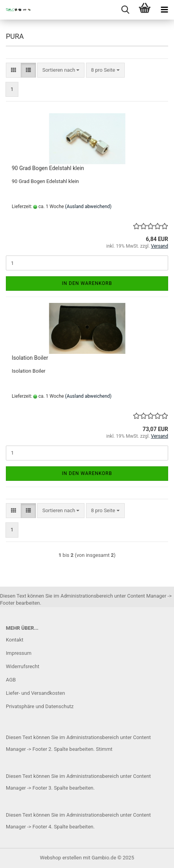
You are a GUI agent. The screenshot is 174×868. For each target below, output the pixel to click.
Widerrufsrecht (23, 666)
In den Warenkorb (87, 283)
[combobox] (61, 70)
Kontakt (15, 640)
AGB (11, 680)
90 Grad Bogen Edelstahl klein (48, 168)
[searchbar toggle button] (125, 10)
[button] (13, 70)
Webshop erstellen (61, 858)
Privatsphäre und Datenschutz (40, 706)
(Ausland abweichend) (88, 207)
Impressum (19, 653)
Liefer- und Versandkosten (35, 693)
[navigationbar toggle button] (164, 10)
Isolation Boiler (30, 358)
